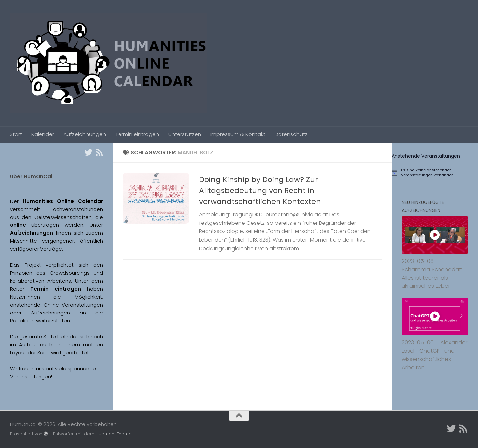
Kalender (43, 134)
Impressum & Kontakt (238, 134)
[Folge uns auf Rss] (99, 152)
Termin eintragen (137, 134)
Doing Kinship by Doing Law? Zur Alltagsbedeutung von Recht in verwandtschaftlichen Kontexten (260, 190)
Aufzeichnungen (85, 134)
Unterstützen (185, 134)
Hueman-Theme (114, 434)
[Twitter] (88, 152)
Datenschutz (291, 134)
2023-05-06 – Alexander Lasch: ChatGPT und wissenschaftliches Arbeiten (435, 355)
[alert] (435, 173)
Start (16, 134)
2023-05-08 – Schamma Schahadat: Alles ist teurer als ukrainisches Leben (432, 273)
